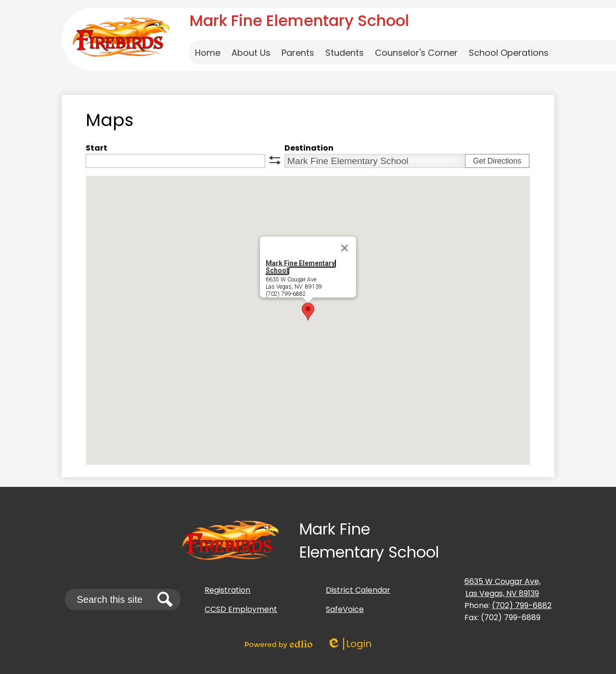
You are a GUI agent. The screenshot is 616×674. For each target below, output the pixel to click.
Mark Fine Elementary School (300, 267)
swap (275, 160)
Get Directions (497, 161)
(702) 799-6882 (522, 605)
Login (349, 644)
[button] (251, 52)
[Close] (345, 248)
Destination (309, 148)
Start (96, 148)
